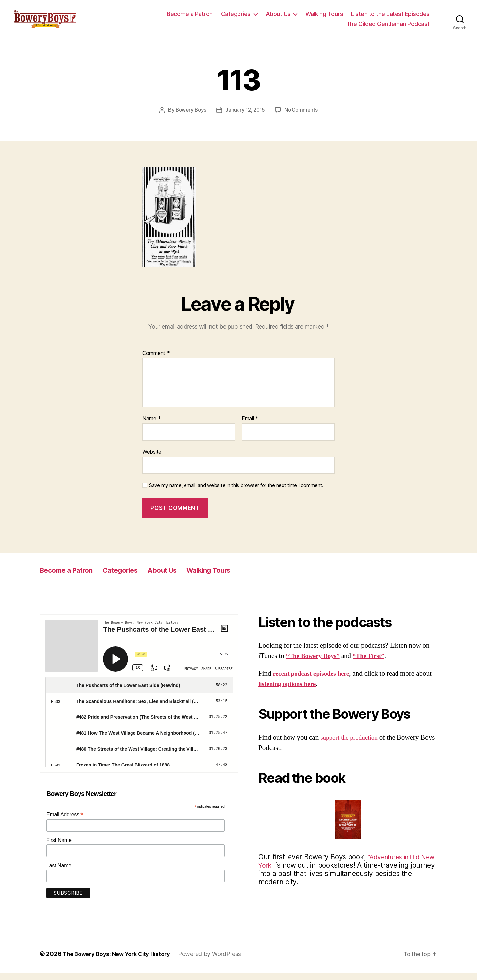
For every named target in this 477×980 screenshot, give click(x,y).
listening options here (307, 691)
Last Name (59, 873)
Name (152, 426)
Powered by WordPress (217, 961)
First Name (59, 848)
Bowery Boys (189, 117)
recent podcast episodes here (315, 681)
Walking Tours (324, 18)
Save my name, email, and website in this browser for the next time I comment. (236, 493)
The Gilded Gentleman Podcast (388, 27)
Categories (236, 18)
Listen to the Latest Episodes (390, 18)
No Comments (303, 117)
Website (152, 459)
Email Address (65, 822)
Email (250, 426)
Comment (156, 361)
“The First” (375, 663)
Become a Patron (190, 18)
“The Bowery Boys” (315, 663)
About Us (278, 18)
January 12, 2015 (245, 117)
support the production (352, 745)
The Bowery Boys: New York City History (120, 961)
